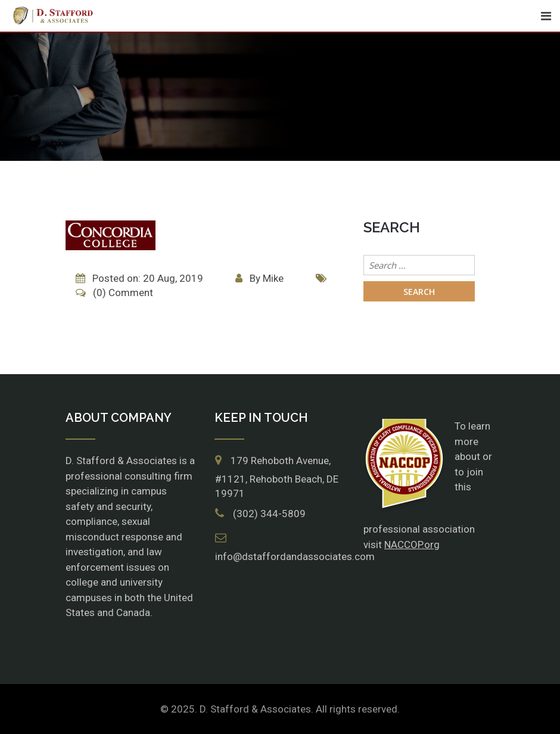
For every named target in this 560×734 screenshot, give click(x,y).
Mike (273, 278)
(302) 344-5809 (269, 514)
